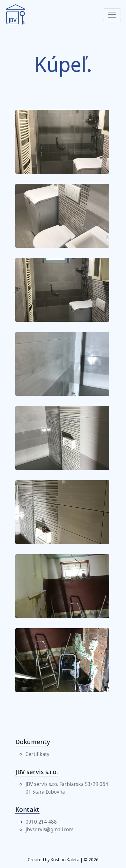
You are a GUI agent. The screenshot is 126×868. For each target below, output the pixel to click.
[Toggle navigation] (112, 15)
